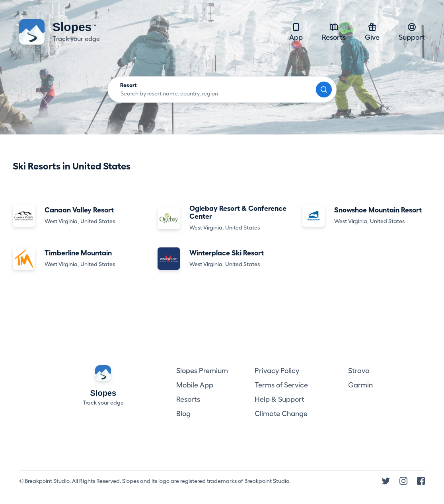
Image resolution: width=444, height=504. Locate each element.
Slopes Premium (202, 371)
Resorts (334, 32)
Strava (359, 371)
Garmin (360, 385)
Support (412, 32)
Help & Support (279, 399)
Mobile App (195, 385)
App (296, 32)
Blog (183, 414)
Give (372, 32)
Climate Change (281, 414)
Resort (129, 85)
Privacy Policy (277, 371)
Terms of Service (281, 385)
